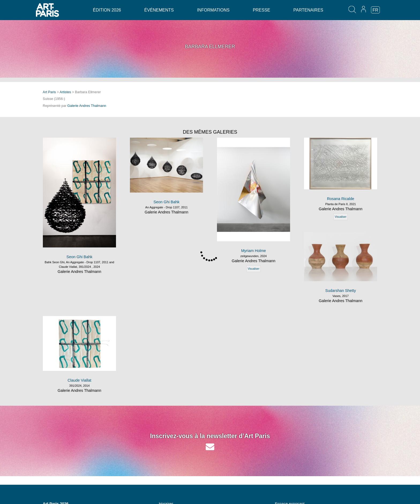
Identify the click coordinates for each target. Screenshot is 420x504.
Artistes (65, 92)
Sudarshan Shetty (340, 291)
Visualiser (254, 269)
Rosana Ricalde (341, 199)
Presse (262, 10)
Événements (159, 10)
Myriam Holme (254, 251)
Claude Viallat (79, 380)
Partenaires (308, 10)
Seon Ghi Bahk (79, 257)
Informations (213, 10)
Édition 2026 (107, 10)
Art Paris (49, 92)
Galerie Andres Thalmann (87, 106)
